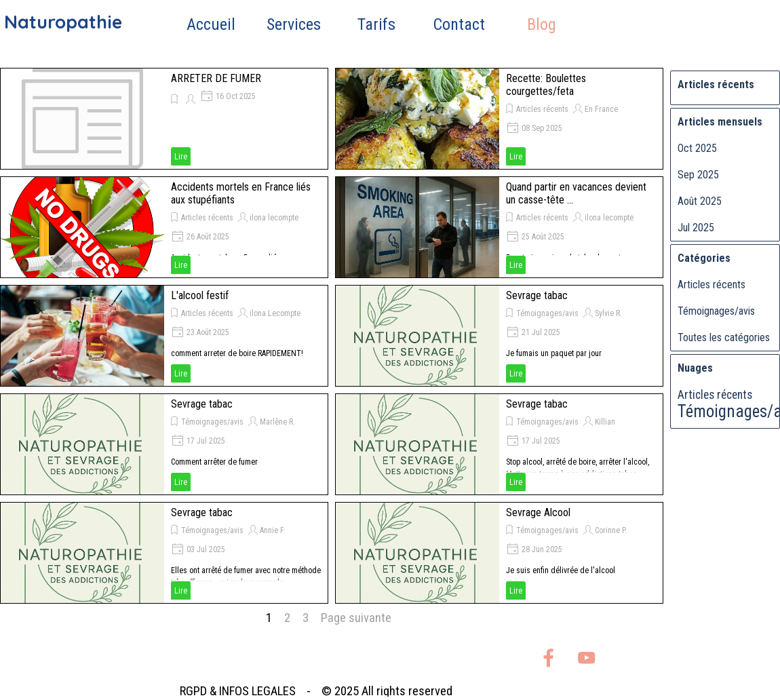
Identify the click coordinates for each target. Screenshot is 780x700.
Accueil (211, 24)
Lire (181, 157)
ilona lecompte (274, 218)
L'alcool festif (200, 295)
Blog (542, 24)
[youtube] (586, 658)
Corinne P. (611, 530)
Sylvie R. (608, 313)
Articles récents (542, 109)
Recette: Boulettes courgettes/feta (546, 85)
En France (601, 109)
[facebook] (548, 658)
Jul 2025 (696, 228)
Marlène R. (277, 422)
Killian (605, 422)
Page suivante (356, 618)
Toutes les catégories (724, 337)
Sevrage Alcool (538, 512)
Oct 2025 (697, 148)
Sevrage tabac (537, 295)
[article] (164, 119)
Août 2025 (700, 201)
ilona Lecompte (275, 313)
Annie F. (273, 530)
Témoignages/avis (547, 313)
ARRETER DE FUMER (216, 78)
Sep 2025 (698, 175)
